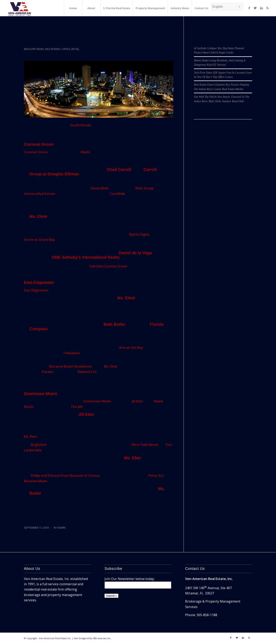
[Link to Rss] (267, 8)
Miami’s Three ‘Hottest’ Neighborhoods (83, 42)
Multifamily (53, 49)
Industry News (34, 49)
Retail (75, 49)
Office (66, 49)
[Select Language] (227, 7)
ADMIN (61, 528)
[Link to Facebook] (249, 8)
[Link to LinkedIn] (261, 8)
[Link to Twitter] (255, 8)
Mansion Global (48, 516)
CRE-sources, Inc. (102, 638)
